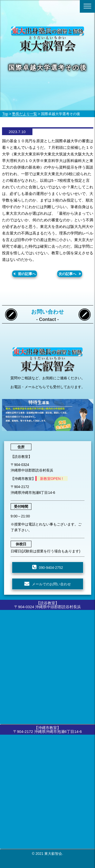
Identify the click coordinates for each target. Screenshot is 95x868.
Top (5, 114)
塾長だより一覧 (25, 114)
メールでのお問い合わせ (51, 584)
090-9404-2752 (51, 568)
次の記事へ (67, 274)
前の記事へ (27, 274)
